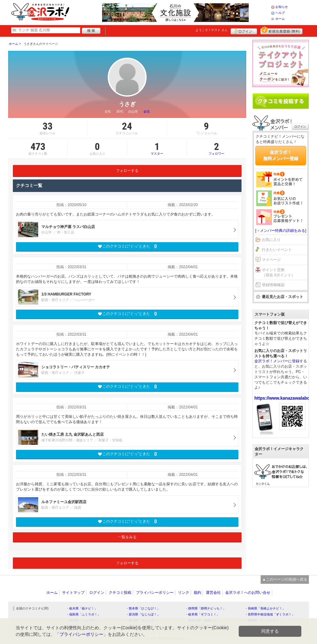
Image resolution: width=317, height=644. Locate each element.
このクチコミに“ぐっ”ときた (127, 246)
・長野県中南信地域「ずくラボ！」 (270, 614)
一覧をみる (127, 537)
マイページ (271, 260)
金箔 (147, 112)
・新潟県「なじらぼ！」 (143, 614)
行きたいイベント (277, 250)
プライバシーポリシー (155, 593)
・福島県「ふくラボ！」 (83, 614)
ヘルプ (280, 13)
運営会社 (213, 593)
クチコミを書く (281, 101)
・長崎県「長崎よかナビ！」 (265, 608)
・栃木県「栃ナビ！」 (82, 608)
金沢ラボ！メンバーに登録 (277, 361)
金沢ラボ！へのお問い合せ (248, 593)
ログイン (244, 30)
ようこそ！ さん (212, 30)
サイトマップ (73, 593)
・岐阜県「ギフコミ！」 (202, 614)
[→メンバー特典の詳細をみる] (281, 231)
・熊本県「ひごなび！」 (143, 608)
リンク (184, 593)
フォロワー (216, 148)
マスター (157, 148)
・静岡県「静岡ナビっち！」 (205, 608)
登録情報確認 (273, 285)
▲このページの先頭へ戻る (285, 579)
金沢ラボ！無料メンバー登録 (281, 155)
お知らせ (282, 7)
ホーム (280, 19)
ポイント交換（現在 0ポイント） (278, 272)
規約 (197, 593)
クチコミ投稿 (120, 593)
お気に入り (271, 240)
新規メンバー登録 (281, 30)
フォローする (127, 171)
